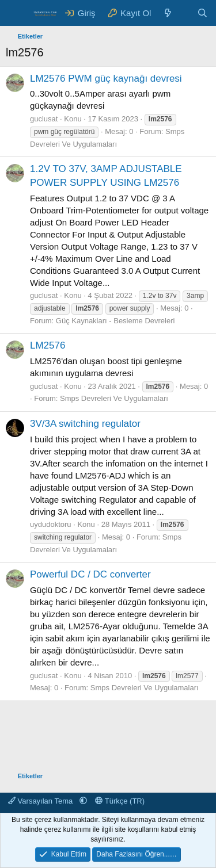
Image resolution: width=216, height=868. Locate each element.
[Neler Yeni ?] (168, 13)
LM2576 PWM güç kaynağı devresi (106, 79)
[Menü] (16, 13)
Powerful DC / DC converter (90, 574)
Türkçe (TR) (120, 801)
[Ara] (202, 13)
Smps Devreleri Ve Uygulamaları (114, 398)
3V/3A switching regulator (85, 424)
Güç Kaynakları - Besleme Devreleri (115, 321)
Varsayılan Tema (41, 801)
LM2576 (48, 345)
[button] (83, 801)
